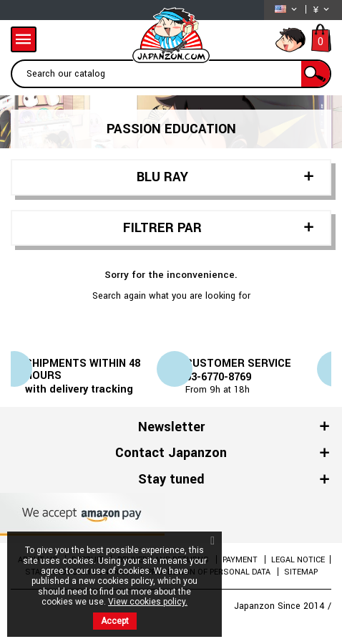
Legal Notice (298, 560)
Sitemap (301, 572)
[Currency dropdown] (322, 10)
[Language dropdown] (287, 10)
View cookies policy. (148, 602)
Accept (115, 621)
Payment (241, 560)
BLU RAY (162, 177)
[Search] (171, 74)
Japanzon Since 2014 (281, 606)
